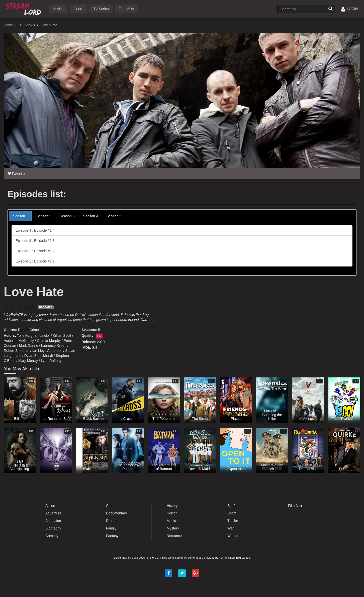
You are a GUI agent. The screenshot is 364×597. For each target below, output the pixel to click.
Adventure (53, 513)
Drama (23, 330)
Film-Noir (295, 506)
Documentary (116, 513)
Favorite (16, 174)
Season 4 (91, 216)
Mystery (173, 528)
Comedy (52, 536)
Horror (172, 513)
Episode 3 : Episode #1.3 (35, 241)
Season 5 (114, 216)
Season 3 (67, 216)
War (231, 528)
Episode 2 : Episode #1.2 (35, 251)
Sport (232, 513)
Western (234, 536)
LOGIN (349, 9)
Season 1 (20, 216)
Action (50, 506)
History (172, 506)
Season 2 (44, 216)
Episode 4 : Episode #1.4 (35, 230)
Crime (34, 330)
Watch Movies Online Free (24, 8)
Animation (53, 521)
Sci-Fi (232, 506)
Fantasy (112, 536)
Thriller (233, 521)
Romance (174, 536)
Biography (53, 528)
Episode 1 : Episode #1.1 (35, 261)
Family (111, 528)
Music (171, 521)
